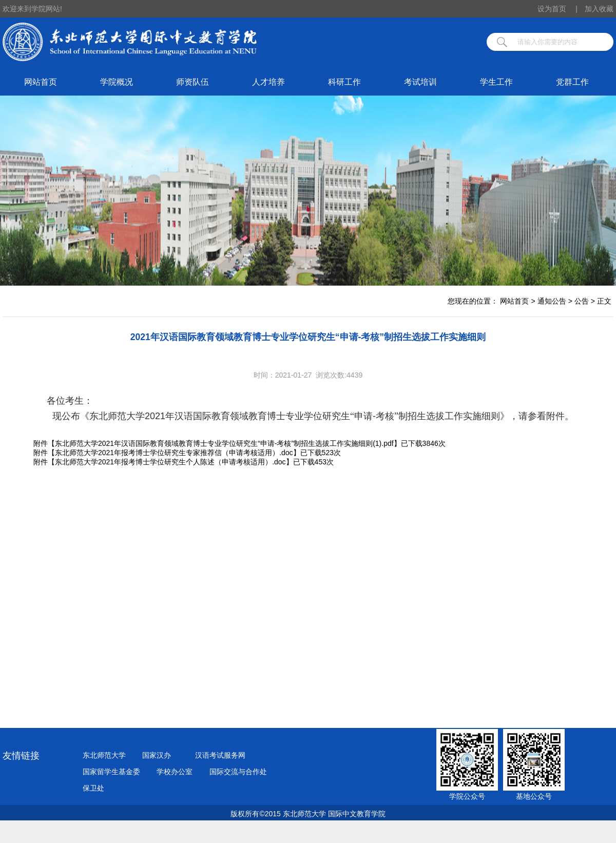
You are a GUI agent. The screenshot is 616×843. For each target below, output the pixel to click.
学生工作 (496, 82)
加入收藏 (599, 9)
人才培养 (268, 82)
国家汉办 (157, 755)
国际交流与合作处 (238, 772)
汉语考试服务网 (220, 755)
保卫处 (93, 788)
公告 (582, 301)
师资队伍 (192, 82)
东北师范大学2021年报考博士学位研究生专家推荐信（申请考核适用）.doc (174, 453)
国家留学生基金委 (111, 772)
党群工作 (572, 82)
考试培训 (420, 82)
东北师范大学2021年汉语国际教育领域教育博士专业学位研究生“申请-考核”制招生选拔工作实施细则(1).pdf (224, 443)
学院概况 (117, 82)
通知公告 (552, 301)
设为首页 (557, 9)
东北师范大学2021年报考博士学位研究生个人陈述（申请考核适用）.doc (170, 462)
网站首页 (41, 82)
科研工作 (344, 82)
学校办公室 (175, 772)
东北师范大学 (104, 755)
